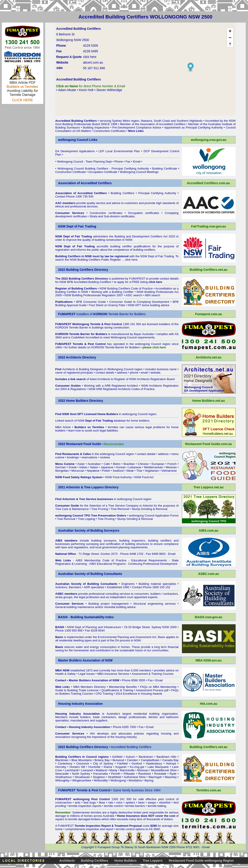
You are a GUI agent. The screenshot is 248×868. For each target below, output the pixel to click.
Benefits (132, 687)
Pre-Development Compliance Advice (137, 127)
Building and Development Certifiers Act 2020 (145, 236)
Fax (128, 162)
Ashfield (117, 757)
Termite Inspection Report (93, 826)
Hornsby (61, 767)
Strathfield (114, 777)
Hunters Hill (77, 767)
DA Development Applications (75, 151)
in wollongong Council (122, 414)
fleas (102, 803)
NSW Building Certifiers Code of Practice (126, 288)
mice (119, 803)
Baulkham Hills (166, 757)
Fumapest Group (109, 847)
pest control (166, 799)
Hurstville (94, 767)
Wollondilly (101, 780)
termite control (113, 806)
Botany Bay (102, 760)
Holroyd (171, 764)
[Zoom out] (230, 38)
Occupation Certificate (103, 172)
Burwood (118, 760)
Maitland (101, 770)
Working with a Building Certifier (112, 292)
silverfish (165, 803)
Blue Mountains (82, 760)
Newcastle (62, 774)
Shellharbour (64, 777)
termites (96, 812)
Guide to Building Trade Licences (77, 690)
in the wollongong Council (94, 454)
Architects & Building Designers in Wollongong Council (98, 369)
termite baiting (157, 806)
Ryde (173, 774)
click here (131, 260)
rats (111, 803)
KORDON (98, 347)
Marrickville (127, 770)
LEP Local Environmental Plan (119, 151)
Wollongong (118, 780)
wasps (152, 803)
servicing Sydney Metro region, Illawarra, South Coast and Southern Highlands (151, 121)
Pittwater (129, 774)
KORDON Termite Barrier (72, 327)
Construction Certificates (110, 131)
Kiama (108, 767)
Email (137, 162)
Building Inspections (96, 127)
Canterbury (65, 764)
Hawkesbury (154, 764)
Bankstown (146, 757)
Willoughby (62, 780)
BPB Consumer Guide (91, 302)
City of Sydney (103, 764)
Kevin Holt (86, 90)
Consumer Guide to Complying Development (139, 302)
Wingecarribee (82, 780)
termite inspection (80, 806)
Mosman (143, 770)
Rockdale (160, 774)
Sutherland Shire (135, 777)
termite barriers (135, 806)
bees (141, 803)
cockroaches (63, 803)
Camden (132, 760)
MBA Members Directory (90, 687)
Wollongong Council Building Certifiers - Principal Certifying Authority (103, 169)
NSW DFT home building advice (148, 305)
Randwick (145, 774)
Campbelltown (150, 760)
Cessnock (83, 764)
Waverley (171, 777)
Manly (113, 770)
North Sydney (81, 774)
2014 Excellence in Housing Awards (139, 694)
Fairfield (122, 764)
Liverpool (87, 770)
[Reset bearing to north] (230, 44)
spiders (130, 803)
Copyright (88, 847)
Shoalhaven (82, 777)
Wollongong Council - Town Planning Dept (84, 162)
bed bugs (90, 803)
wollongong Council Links (78, 140)
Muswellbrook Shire (164, 770)
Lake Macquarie (158, 767)
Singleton (99, 777)
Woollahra (135, 780)
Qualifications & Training (117, 690)
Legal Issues (86, 674)
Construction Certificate (70, 172)
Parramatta (101, 774)
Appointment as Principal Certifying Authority (193, 127)
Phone (119, 162)
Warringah (155, 777)
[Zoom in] (230, 31)
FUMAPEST (137, 279)
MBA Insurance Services (113, 674)
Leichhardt (72, 770)
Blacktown (62, 760)
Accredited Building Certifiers (76, 121)
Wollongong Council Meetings (139, 172)
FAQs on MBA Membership (158, 687)
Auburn (131, 757)
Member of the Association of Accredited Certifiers (153, 124)
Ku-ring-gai (137, 767)
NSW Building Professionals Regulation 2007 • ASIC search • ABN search (112, 295)
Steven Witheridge (109, 90)
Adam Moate (67, 90)
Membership (117, 687)
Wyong (149, 780)
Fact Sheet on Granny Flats (107, 305)
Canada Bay (170, 760)
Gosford (137, 764)
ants (78, 803)
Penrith (116, 774)
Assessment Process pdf (152, 690)
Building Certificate (165, 169)
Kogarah (121, 767)
